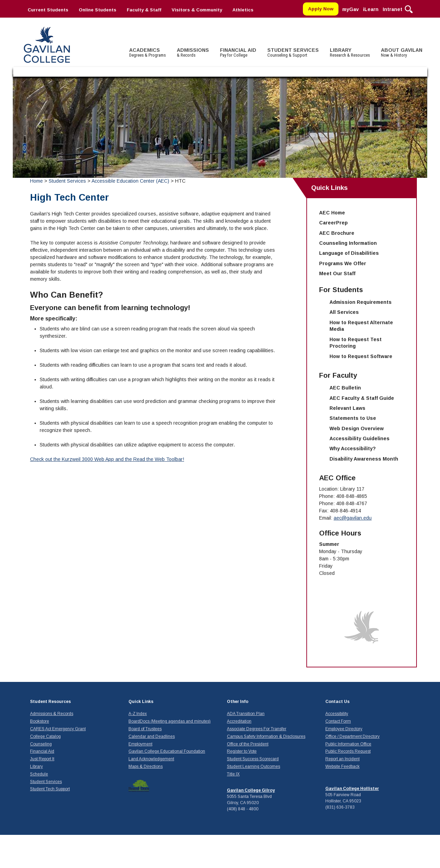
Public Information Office (348, 744)
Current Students (48, 10)
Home (36, 181)
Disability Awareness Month (364, 459)
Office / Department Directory (352, 736)
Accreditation (239, 721)
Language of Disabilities (349, 253)
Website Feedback (342, 766)
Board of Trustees (145, 729)
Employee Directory (344, 729)
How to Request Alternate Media (361, 326)
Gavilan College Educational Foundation (167, 751)
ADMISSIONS (193, 52)
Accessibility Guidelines (360, 438)
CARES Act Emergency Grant (58, 729)
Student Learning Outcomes (254, 766)
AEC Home (332, 213)
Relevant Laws (347, 408)
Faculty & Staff (144, 10)
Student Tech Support (50, 789)
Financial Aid (42, 751)
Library (36, 766)
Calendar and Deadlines (152, 736)
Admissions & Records (52, 714)
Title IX (233, 774)
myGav (351, 9)
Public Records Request (348, 751)
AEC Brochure (337, 233)
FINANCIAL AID (238, 52)
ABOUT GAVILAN (402, 52)
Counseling (41, 744)
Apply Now (321, 9)
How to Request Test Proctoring (356, 343)
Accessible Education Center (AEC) (130, 181)
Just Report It (42, 759)
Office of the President (248, 744)
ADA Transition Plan (246, 714)
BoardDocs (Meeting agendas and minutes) (170, 721)
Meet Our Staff (337, 273)
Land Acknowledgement (151, 759)
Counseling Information (348, 243)
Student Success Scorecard (253, 759)
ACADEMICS (147, 52)
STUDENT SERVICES (293, 52)
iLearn (371, 9)
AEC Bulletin (345, 388)
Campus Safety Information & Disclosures (266, 736)
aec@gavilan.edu (353, 518)
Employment (140, 744)
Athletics (243, 10)
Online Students (98, 10)
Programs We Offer (343, 263)
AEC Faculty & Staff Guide (362, 398)
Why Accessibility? (353, 449)
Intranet (393, 9)
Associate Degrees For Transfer (257, 729)
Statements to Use (353, 418)
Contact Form (338, 721)
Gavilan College (47, 44)
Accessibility (337, 714)
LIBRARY (350, 52)
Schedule (39, 774)
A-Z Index (138, 714)
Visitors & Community (197, 10)
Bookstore (40, 721)
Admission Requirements (361, 302)
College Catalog (45, 736)
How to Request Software (361, 356)
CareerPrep (333, 223)
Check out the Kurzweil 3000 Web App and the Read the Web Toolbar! (107, 459)
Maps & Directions (146, 766)
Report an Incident (342, 759)
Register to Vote (242, 751)
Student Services (68, 181)
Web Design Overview (357, 428)
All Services (344, 312)
